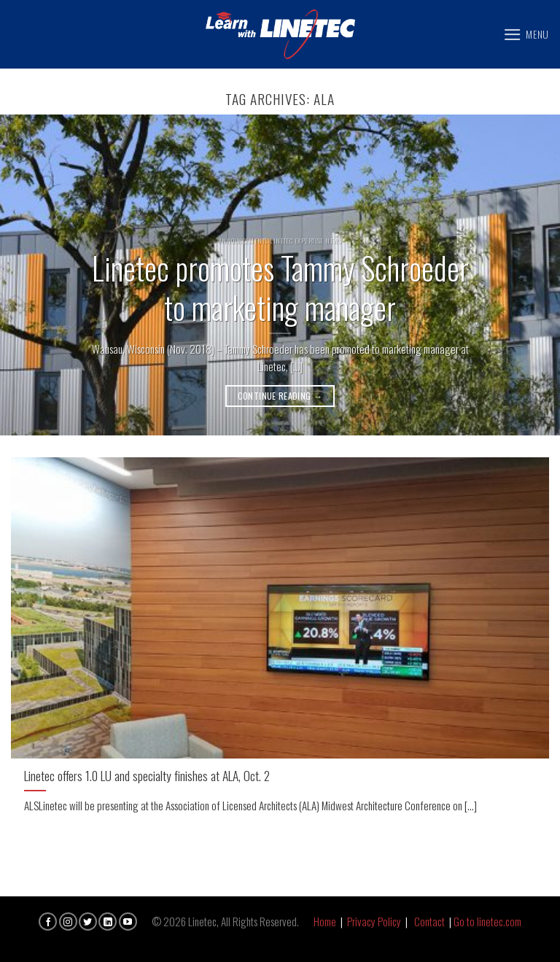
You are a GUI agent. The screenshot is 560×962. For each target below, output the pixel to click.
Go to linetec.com (487, 921)
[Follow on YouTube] (128, 922)
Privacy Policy (374, 921)
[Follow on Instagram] (68, 922)
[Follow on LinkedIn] (108, 922)
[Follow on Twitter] (88, 922)
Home (325, 921)
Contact (429, 921)
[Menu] (526, 35)
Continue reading (280, 396)
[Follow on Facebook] (48, 922)
